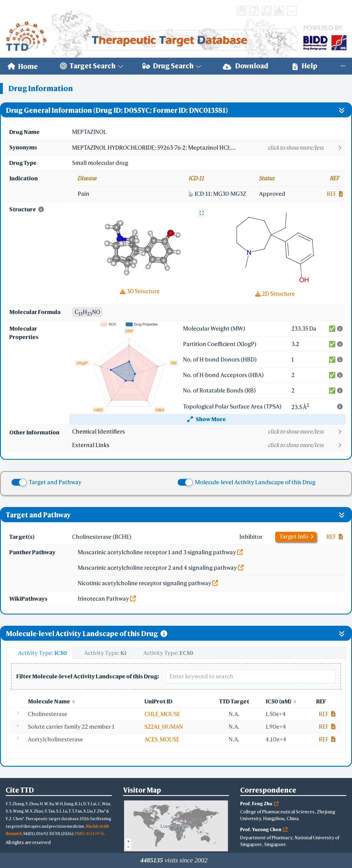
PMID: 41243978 (89, 834)
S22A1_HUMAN (164, 727)
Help (305, 66)
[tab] (40, 653)
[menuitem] (23, 66)
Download (246, 66)
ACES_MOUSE (162, 739)
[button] (209, 148)
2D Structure (275, 294)
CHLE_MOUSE (162, 714)
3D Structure (140, 291)
